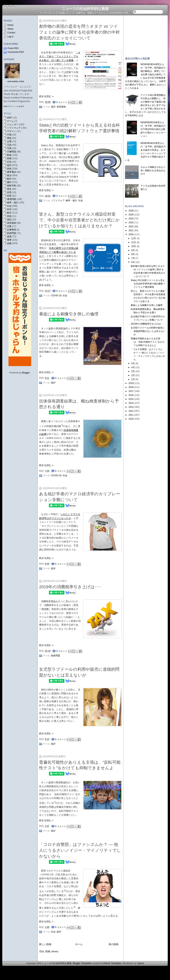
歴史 (9, 189)
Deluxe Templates (112, 963)
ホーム (79, 944)
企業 (9, 141)
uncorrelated (16, 81)
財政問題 (12, 233)
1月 (133, 379)
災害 (9, 192)
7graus (141, 963)
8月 (133, 254)
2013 (131, 407)
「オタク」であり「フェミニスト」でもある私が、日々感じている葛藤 (60, 56)
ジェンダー (13, 124)
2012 (131, 411)
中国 (9, 135)
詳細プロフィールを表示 (14, 106)
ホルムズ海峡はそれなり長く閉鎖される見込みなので (153, 171)
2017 (131, 391)
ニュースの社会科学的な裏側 (85, 9)
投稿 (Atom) (52, 951)
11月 (134, 242)
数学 (9, 179)
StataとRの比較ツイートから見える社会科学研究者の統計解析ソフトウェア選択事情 (148, 284)
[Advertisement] (145, 34)
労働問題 (12, 152)
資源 (9, 237)
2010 (131, 419)
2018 (131, 387)
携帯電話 (12, 172)
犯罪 (9, 196)
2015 (131, 399)
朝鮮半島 (12, 186)
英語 (9, 220)
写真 (9, 148)
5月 (133, 363)
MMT (10, 118)
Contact (11, 33)
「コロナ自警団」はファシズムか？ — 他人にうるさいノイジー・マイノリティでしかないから (80, 850)
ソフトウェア (14, 128)
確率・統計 (13, 203)
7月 (133, 258)
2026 (131, 211)
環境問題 (12, 199)
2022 (131, 227)
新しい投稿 (45, 944)
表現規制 (12, 223)
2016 (131, 395)
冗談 (9, 145)
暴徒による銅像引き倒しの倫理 (69, 314)
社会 (9, 206)
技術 (9, 169)
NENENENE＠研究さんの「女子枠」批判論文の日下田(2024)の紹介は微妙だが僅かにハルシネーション (153, 129)
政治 (9, 175)
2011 (131, 415)
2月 (133, 375)
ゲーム (10, 121)
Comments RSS (16, 52)
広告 (9, 162)
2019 (131, 383)
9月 (133, 250)
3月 (133, 371)
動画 (9, 155)
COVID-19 (56, 296)
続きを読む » (46, 96)
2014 (131, 403)
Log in (10, 37)
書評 (9, 182)
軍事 (9, 240)
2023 (131, 223)
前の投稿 (114, 944)
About (10, 29)
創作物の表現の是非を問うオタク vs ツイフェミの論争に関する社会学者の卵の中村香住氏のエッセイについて (79, 32)
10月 (134, 246)
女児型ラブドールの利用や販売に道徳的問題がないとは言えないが (148, 331)
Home (10, 25)
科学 (9, 209)
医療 (9, 158)
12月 (134, 238)
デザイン (12, 131)
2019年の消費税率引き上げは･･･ (70, 587)
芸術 (9, 216)
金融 (9, 243)
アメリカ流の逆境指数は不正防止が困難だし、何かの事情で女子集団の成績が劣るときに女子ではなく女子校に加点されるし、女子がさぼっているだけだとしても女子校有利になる (145, 105)
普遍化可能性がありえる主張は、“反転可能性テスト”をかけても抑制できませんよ (148, 342)
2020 (131, 234)
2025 (131, 215)
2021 (131, 230)
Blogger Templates (82, 963)
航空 (9, 213)
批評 (9, 165)
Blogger (26, 373)
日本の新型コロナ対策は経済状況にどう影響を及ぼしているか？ (59, 252)
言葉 (9, 226)
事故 (9, 138)
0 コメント (62, 102)
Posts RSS (13, 48)
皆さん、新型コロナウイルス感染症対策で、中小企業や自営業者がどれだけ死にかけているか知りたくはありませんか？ (79, 220)
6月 (133, 262)
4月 (133, 367)
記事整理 (12, 230)
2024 (131, 219)
